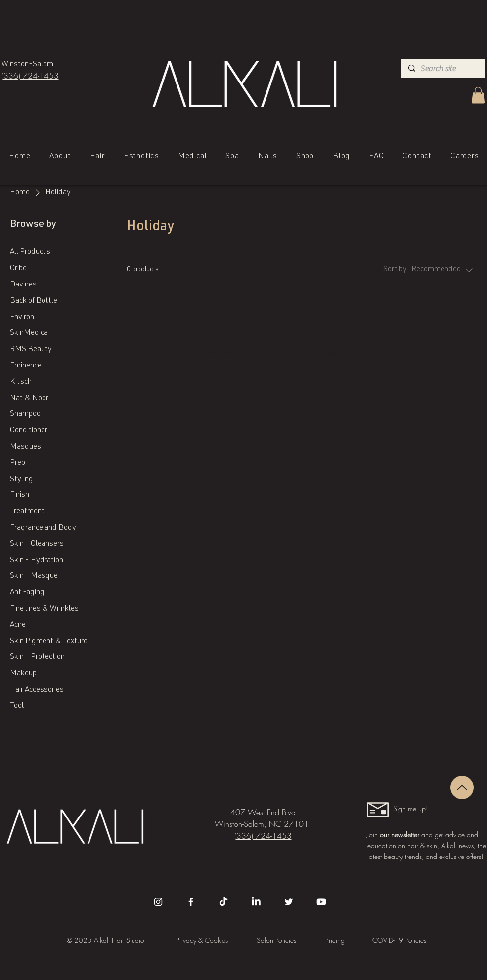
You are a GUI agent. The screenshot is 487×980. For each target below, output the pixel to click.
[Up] (462, 788)
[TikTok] (223, 902)
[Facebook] (191, 902)
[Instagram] (158, 902)
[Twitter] (289, 902)
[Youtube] (321, 902)
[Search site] (442, 69)
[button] (478, 95)
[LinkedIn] (256, 902)
